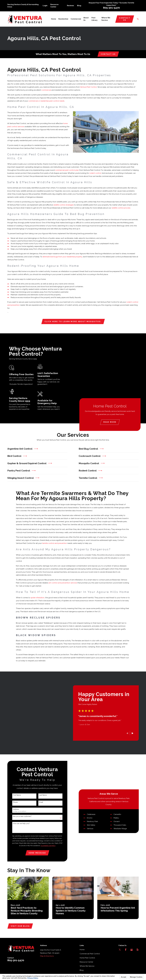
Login (45, 6)
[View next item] (133, 733)
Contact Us (125, 19)
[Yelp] (137, 953)
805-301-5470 (111, 8)
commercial (46, 90)
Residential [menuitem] (63, 19)
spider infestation (38, 598)
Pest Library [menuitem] (94, 19)
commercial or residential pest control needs (46, 101)
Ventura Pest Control (88, 87)
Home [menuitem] (54, 19)
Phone (15, 804)
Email (41, 804)
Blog (79, 6)
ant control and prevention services (63, 583)
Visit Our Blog (20, 929)
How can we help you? (21, 825)
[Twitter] (120, 953)
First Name (16, 797)
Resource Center (86, 965)
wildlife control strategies (64, 205)
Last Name (42, 797)
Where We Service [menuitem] (106, 19)
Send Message (37, 854)
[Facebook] (126, 953)
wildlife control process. (121, 208)
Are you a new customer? (22, 818)
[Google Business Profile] (132, 953)
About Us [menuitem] (86, 19)
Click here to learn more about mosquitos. (73, 322)
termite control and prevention (54, 544)
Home (82, 953)
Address (15, 811)
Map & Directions (47, 959)
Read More (111, 422)
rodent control (95, 173)
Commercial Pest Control (90, 957)
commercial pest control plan (67, 170)
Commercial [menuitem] (76, 19)
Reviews (70, 6)
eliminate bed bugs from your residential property (62, 257)
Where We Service (87, 969)
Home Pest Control (87, 961)
